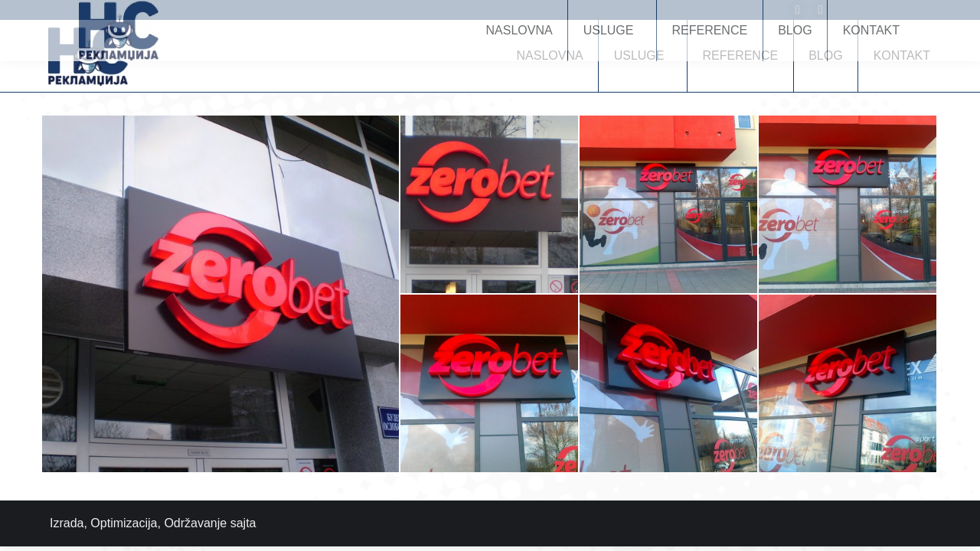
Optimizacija (124, 523)
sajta (243, 523)
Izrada (67, 523)
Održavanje (195, 523)
